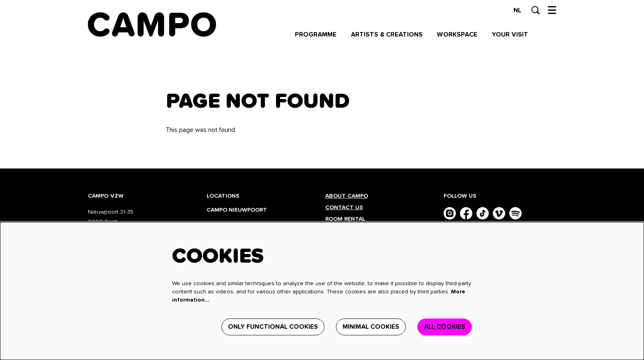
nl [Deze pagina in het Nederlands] (517, 10)
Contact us (344, 208)
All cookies (445, 327)
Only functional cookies (273, 327)
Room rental (345, 219)
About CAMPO (347, 196)
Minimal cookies (371, 327)
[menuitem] (316, 35)
